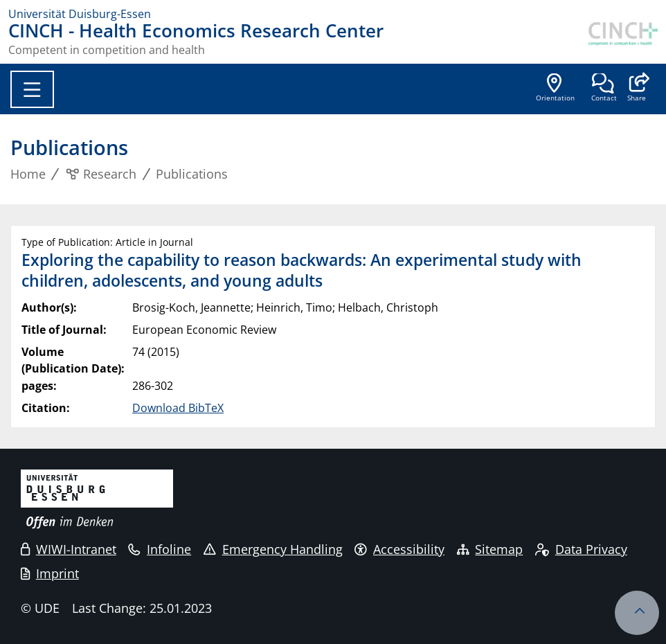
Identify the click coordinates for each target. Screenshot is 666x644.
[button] (637, 89)
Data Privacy (581, 549)
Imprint (50, 573)
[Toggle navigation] (32, 89)
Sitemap (490, 549)
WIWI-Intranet (69, 549)
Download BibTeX (178, 408)
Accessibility (399, 549)
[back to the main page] (623, 39)
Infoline (160, 549)
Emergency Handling (273, 549)
